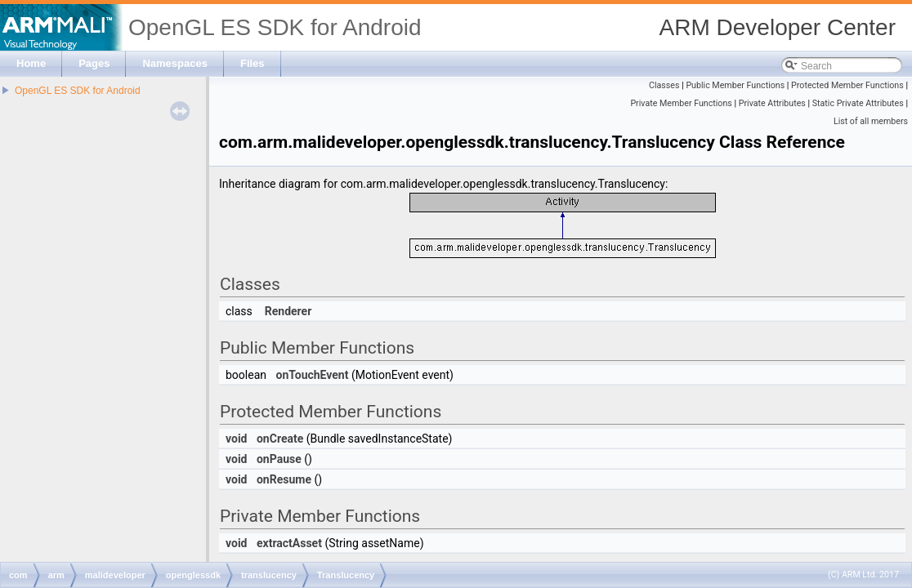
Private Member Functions (681, 103)
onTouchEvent (312, 375)
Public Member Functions (735, 85)
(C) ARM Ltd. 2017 (863, 575)
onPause (279, 459)
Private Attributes (772, 103)
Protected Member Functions (847, 85)
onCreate (280, 439)
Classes (664, 85)
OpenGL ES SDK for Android (78, 91)
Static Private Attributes (858, 103)
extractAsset (289, 543)
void (236, 439)
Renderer (288, 311)
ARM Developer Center (778, 27)
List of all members (871, 121)
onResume (284, 479)
